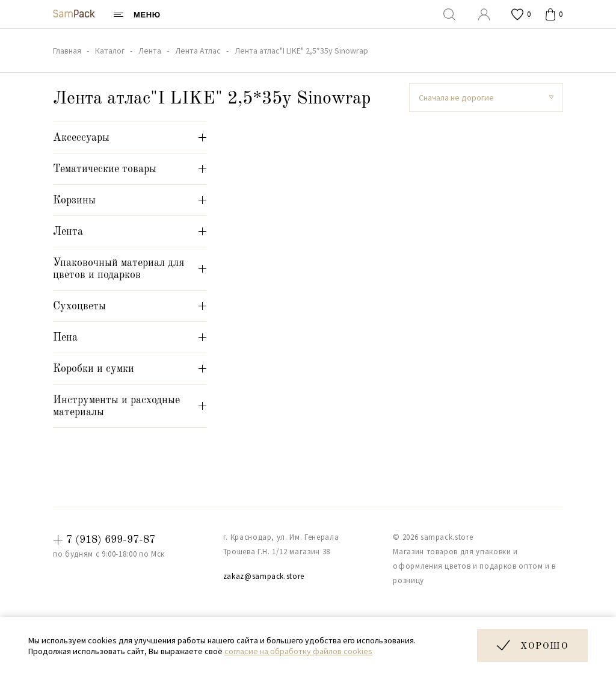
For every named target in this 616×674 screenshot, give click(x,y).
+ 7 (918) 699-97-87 (104, 540)
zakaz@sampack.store (264, 576)
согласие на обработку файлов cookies (298, 651)
